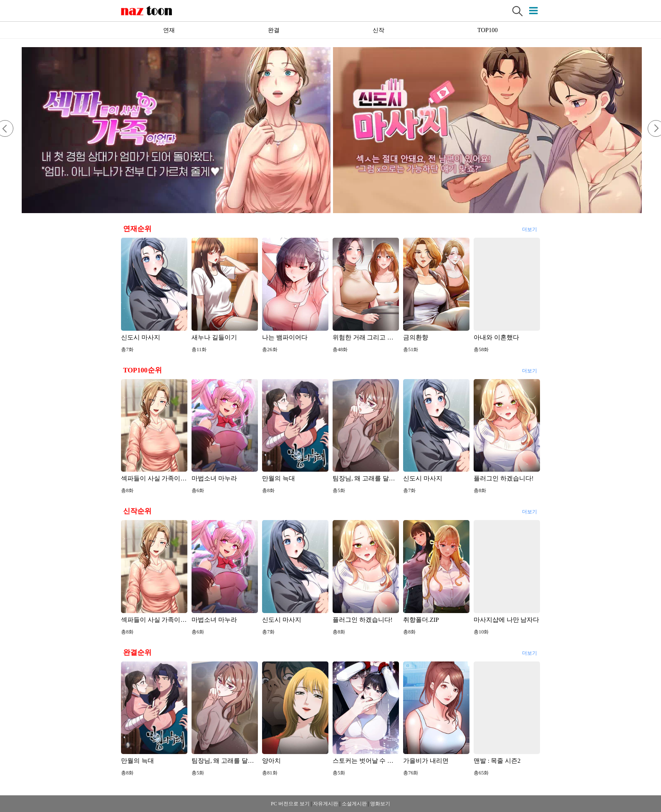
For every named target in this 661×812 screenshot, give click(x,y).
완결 (274, 30)
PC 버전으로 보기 (290, 804)
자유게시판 (325, 804)
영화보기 (380, 804)
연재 (169, 30)
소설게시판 (354, 804)
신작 (378, 30)
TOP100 (488, 30)
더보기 (529, 228)
